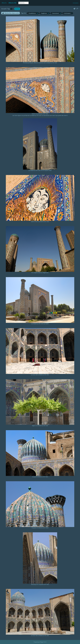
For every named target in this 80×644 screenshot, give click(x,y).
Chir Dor (17, 9)
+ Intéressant (68, 13)
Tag (8, 9)
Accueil (4, 9)
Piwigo (42, 642)
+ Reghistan (45, 13)
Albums (4, 3)
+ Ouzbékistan (33, 13)
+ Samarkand (56, 13)
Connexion (76, 3)
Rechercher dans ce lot (12, 13)
